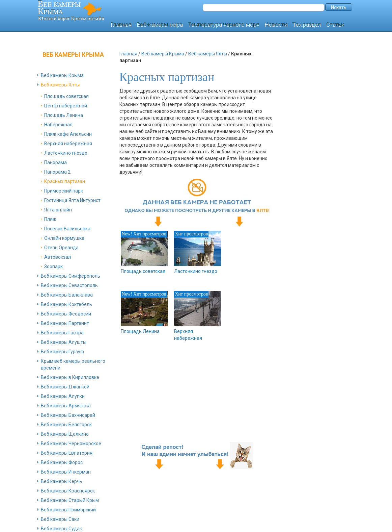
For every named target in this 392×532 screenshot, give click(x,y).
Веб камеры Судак (61, 529)
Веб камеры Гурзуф (62, 352)
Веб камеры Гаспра (62, 333)
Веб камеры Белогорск (66, 425)
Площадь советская (66, 96)
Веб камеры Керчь (62, 481)
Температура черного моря (224, 25)
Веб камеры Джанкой (65, 387)
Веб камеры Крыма (62, 75)
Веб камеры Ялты (60, 85)
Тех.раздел (307, 25)
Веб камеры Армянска (66, 406)
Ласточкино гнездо (66, 153)
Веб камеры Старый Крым (70, 500)
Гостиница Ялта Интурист (72, 200)
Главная (121, 25)
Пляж (50, 219)
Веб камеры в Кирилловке (70, 377)
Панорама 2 (57, 172)
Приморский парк (64, 191)
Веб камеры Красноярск (68, 491)
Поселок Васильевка (67, 229)
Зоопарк (53, 267)
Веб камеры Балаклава (67, 295)
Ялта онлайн (58, 210)
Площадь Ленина (64, 115)
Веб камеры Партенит (65, 323)
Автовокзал (58, 257)
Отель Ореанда (61, 248)
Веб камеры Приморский (68, 510)
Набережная (58, 125)
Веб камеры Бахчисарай (68, 415)
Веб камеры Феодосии (66, 314)
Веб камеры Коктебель (66, 304)
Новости (276, 25)
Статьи (335, 25)
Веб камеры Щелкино (65, 434)
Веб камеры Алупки (63, 396)
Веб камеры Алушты (64, 342)
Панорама (55, 162)
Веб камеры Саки (60, 519)
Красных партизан (65, 181)
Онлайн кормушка (64, 238)
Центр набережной (66, 106)
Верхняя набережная (68, 144)
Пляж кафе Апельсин (68, 134)
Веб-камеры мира (160, 25)
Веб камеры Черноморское (71, 444)
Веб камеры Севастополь (69, 285)
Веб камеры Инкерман (66, 472)
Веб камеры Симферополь (71, 276)
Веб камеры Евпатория (67, 453)
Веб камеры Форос (62, 462)
